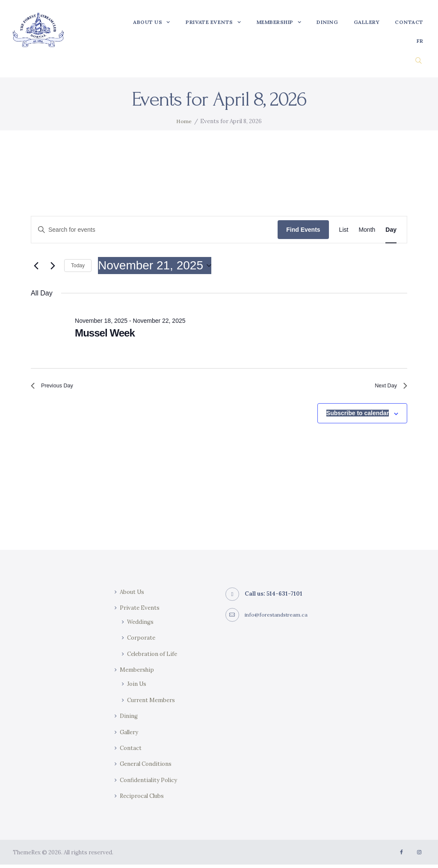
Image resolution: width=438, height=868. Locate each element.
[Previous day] (36, 266)
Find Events (303, 230)
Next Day (388, 388)
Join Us (138, 688)
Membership (138, 673)
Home (184, 121)
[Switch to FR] (420, 41)
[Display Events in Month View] (367, 230)
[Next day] (53, 266)
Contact (131, 751)
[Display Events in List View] (344, 230)
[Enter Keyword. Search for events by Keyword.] (154, 230)
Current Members (153, 703)
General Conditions (148, 767)
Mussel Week (105, 333)
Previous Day (56, 388)
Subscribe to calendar (358, 417)
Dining (129, 719)
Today (78, 266)
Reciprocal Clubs (144, 799)
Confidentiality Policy (150, 783)
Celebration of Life (154, 657)
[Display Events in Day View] (391, 230)
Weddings (141, 625)
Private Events (141, 611)
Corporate (142, 641)
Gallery (130, 735)
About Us (133, 595)
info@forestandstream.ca (279, 618)
